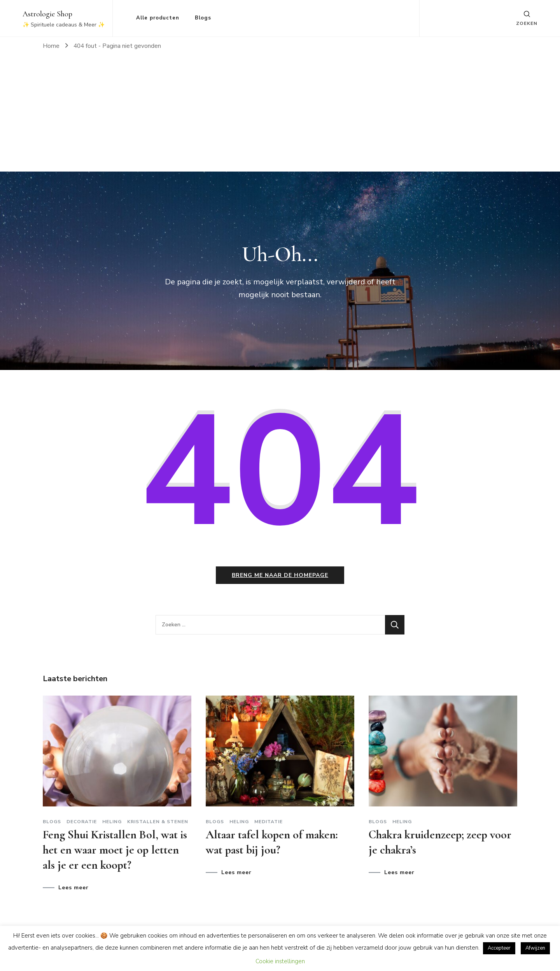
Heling (112, 822)
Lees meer (73, 888)
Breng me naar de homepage (280, 575)
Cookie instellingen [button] (280, 961)
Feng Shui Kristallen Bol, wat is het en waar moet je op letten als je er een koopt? (115, 850)
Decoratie (82, 822)
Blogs (203, 18)
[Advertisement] (280, 113)
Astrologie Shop (47, 14)
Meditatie (269, 822)
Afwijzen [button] (535, 948)
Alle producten (158, 18)
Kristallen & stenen (158, 822)
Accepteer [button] (499, 948)
